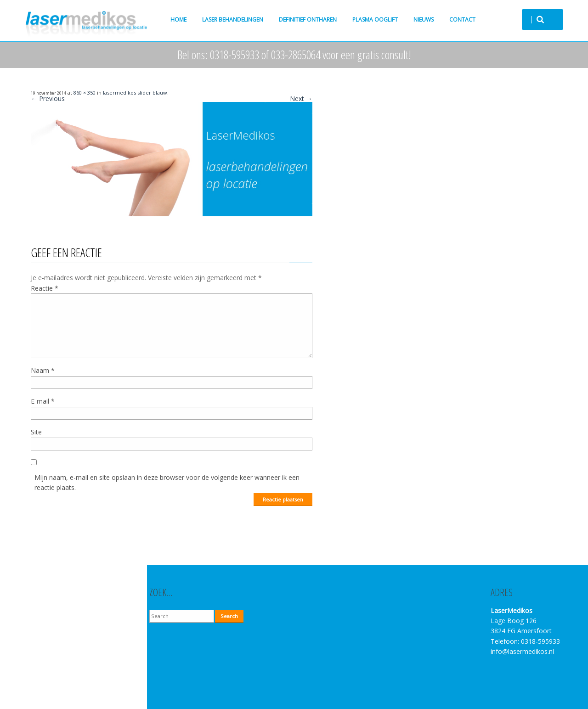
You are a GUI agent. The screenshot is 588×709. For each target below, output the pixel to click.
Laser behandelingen (233, 20)
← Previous (48, 98)
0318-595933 (540, 641)
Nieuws (424, 20)
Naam (43, 370)
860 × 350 (85, 93)
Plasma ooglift (375, 20)
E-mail (43, 401)
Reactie (45, 288)
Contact (462, 20)
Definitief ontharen (308, 20)
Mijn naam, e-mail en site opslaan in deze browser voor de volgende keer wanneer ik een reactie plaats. (167, 482)
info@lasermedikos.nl (522, 651)
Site (36, 432)
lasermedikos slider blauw (135, 93)
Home (178, 20)
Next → (301, 98)
